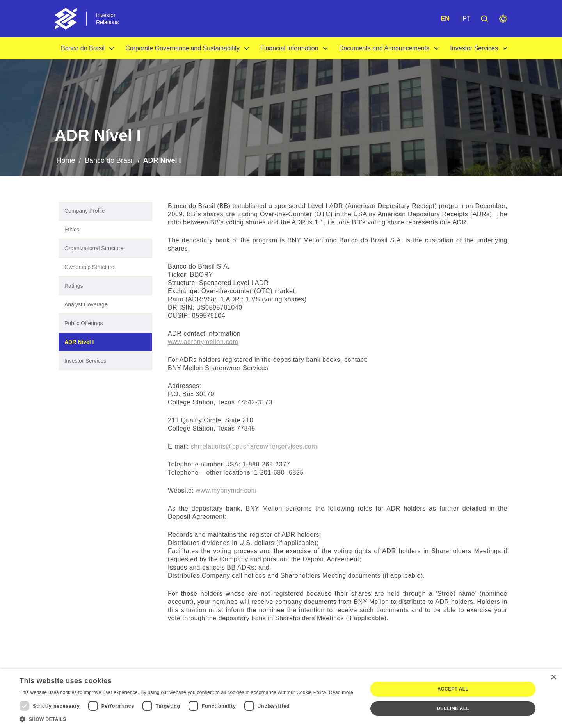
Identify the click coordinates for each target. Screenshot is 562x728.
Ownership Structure (89, 267)
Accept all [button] (453, 689)
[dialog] (281, 699)
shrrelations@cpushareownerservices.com (254, 446)
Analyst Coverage (86, 304)
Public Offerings (84, 323)
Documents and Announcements (384, 48)
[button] (186, 719)
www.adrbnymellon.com (203, 342)
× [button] (553, 677)
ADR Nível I (79, 342)
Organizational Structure (94, 248)
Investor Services (474, 48)
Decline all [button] (453, 708)
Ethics (72, 230)
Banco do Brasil (83, 48)
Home (66, 160)
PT (467, 19)
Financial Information (289, 48)
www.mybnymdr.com (226, 490)
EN (445, 19)
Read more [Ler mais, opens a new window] (341, 692)
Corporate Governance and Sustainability (182, 48)
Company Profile (85, 211)
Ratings (74, 286)
